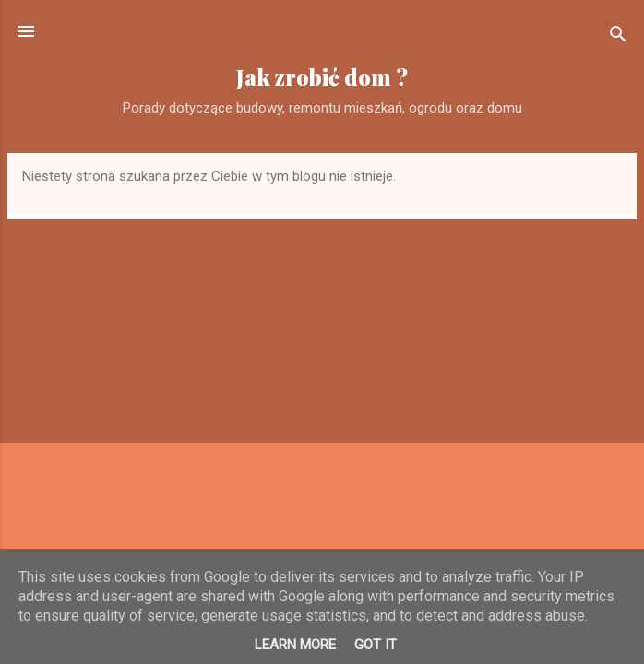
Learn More (295, 645)
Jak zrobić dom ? (322, 77)
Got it (376, 645)
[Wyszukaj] (618, 37)
